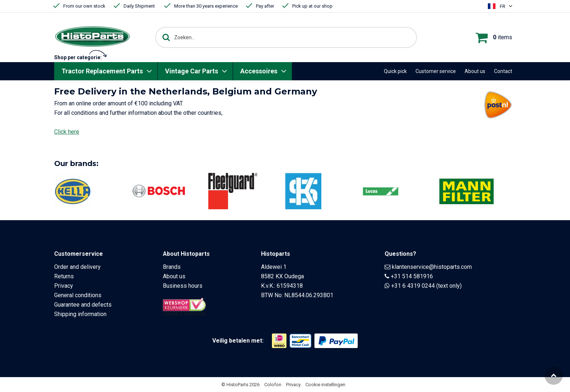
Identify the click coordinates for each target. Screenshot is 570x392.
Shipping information (80, 314)
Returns (64, 276)
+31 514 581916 (412, 276)
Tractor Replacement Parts (102, 71)
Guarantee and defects (83, 305)
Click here (67, 132)
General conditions (78, 295)
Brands (172, 267)
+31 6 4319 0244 (413, 286)
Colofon (273, 385)
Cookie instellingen (325, 385)
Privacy (64, 286)
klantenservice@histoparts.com (432, 267)
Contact (503, 71)
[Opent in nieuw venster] (279, 341)
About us (475, 71)
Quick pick (395, 71)
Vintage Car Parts (192, 71)
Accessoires (259, 71)
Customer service (436, 71)
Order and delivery (77, 267)
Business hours (183, 286)
